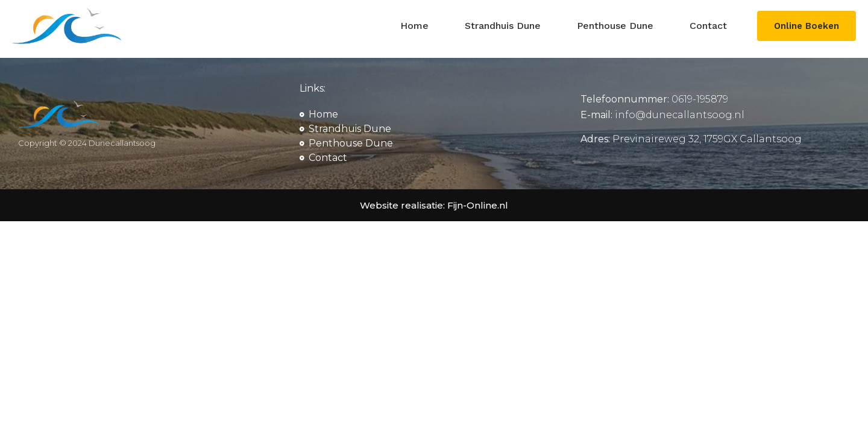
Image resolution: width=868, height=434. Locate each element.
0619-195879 (700, 99)
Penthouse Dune (613, 26)
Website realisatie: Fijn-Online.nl (434, 205)
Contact (706, 26)
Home (412, 26)
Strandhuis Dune (500, 26)
